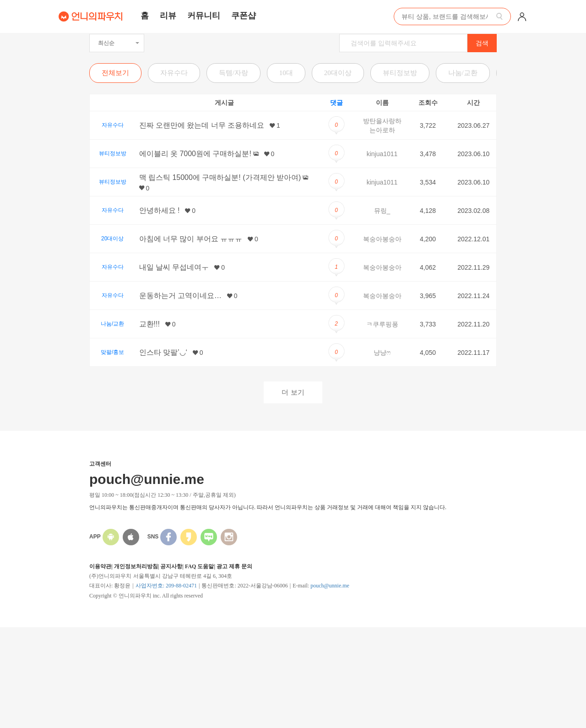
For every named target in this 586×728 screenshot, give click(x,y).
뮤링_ (382, 211)
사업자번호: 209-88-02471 (166, 586)
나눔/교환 (463, 73)
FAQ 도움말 (199, 566)
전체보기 (115, 73)
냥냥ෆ (382, 353)
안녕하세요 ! (160, 210)
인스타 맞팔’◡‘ (163, 352)
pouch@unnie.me (330, 586)
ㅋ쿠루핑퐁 (382, 324)
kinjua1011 (382, 154)
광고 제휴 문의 (234, 566)
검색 (482, 43)
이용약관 (100, 566)
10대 (286, 73)
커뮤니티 (204, 16)
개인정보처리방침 (136, 566)
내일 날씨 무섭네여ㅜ (174, 267)
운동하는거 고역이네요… (180, 296)
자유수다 (174, 73)
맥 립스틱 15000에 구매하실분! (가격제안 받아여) (220, 177)
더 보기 (293, 392)
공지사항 (171, 566)
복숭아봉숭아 (382, 239)
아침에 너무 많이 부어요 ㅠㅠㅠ (191, 239)
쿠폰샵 (244, 16)
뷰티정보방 (400, 73)
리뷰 (168, 16)
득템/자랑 (233, 73)
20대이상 (338, 73)
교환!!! (149, 324)
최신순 (119, 43)
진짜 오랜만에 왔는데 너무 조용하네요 (202, 125)
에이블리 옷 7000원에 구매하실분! (195, 154)
